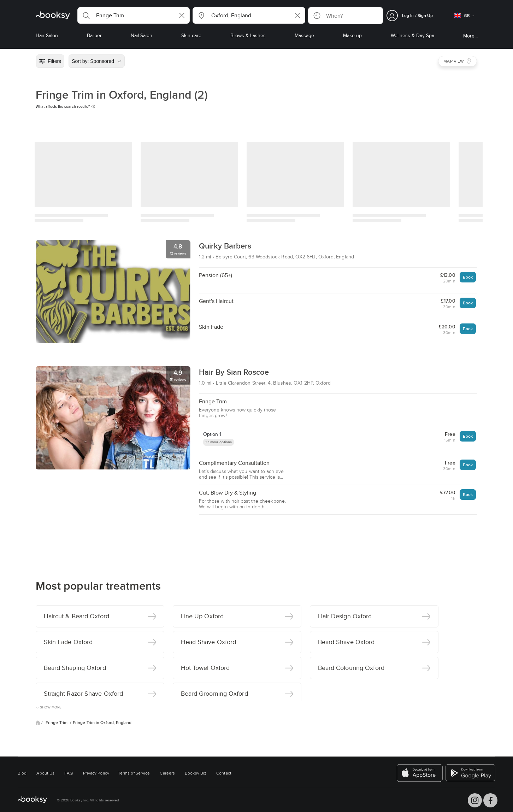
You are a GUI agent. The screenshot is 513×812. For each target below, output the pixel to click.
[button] (134, 15)
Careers (167, 773)
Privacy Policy (96, 773)
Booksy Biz (196, 773)
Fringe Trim (57, 723)
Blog (22, 773)
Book (468, 277)
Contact (224, 773)
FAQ (69, 773)
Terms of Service (134, 773)
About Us (45, 773)
